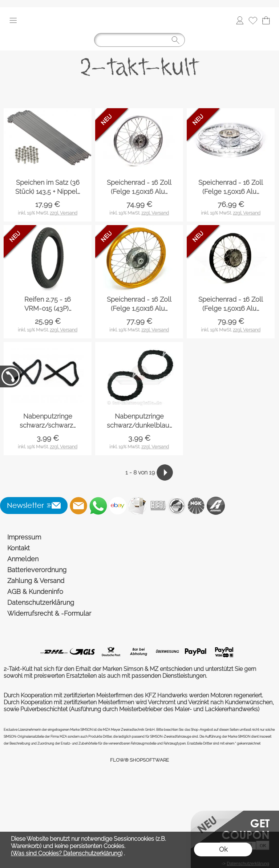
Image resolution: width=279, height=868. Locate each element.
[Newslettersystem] (137, 506)
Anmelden (23, 559)
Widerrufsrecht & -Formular (49, 613)
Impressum (24, 537)
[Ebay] (118, 506)
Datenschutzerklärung (41, 602)
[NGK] (196, 506)
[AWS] (177, 506)
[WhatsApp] (98, 506)
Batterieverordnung (37, 570)
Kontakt (19, 548)
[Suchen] (139, 40)
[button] (13, 20)
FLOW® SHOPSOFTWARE (139, 760)
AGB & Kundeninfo (35, 592)
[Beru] (157, 506)
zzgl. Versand (64, 213)
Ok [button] (223, 849)
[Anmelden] (240, 20)
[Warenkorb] (266, 20)
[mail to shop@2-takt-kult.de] (78, 506)
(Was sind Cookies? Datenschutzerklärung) (67, 853)
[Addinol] (216, 506)
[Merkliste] (253, 20)
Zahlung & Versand (36, 581)
